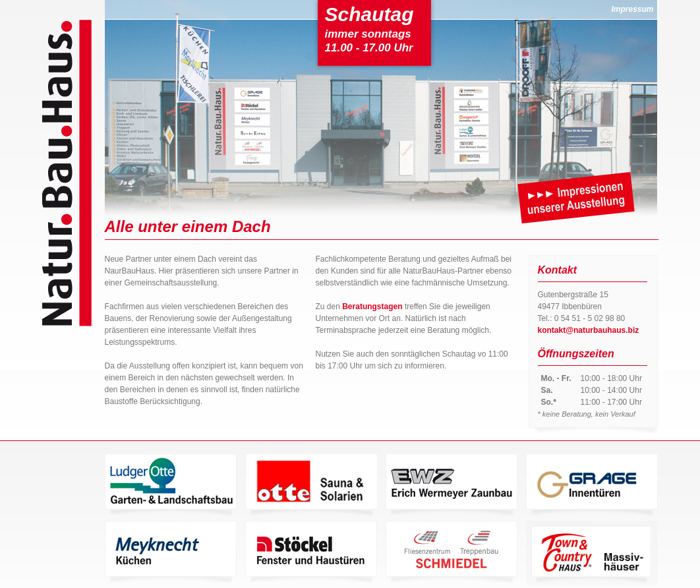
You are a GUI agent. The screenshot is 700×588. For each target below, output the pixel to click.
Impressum (632, 9)
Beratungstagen (372, 307)
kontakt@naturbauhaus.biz (589, 330)
